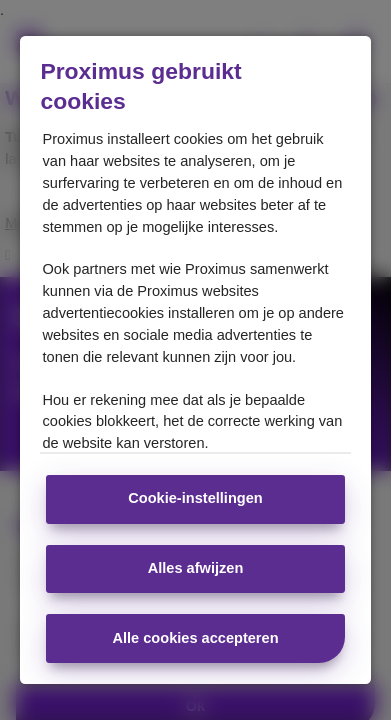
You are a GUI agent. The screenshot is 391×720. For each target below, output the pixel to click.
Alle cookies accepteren (195, 638)
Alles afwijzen (196, 568)
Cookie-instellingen (195, 498)
